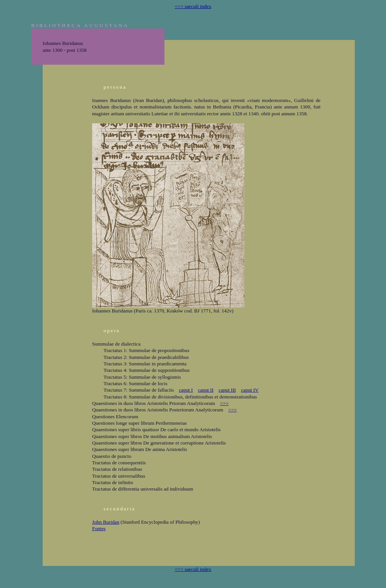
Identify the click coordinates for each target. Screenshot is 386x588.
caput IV (250, 390)
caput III (227, 390)
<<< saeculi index (193, 6)
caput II (206, 390)
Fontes (99, 528)
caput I (186, 390)
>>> (224, 403)
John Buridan (106, 522)
